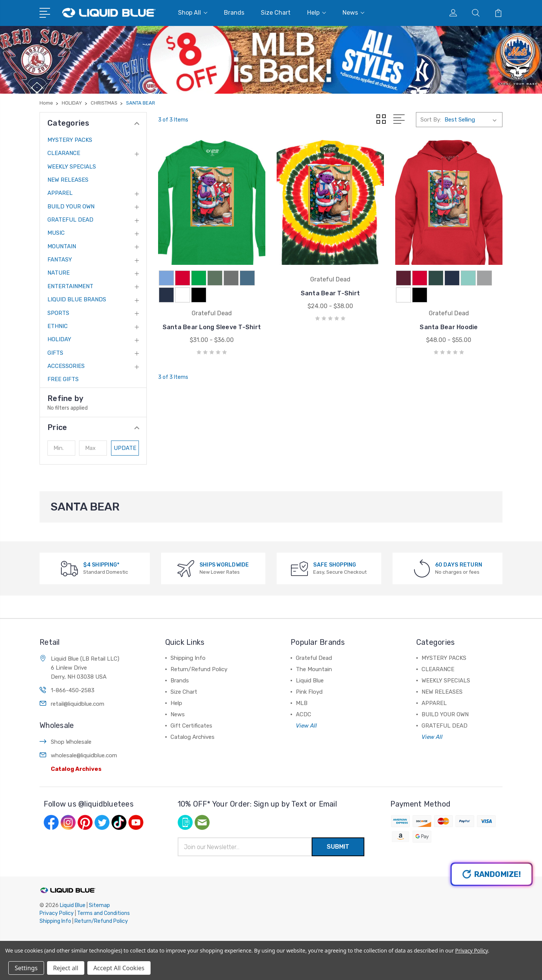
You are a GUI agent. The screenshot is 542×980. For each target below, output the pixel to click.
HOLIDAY (59, 339)
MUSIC (56, 233)
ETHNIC (58, 326)
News (353, 13)
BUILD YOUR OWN (71, 207)
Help (317, 13)
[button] (93, 427)
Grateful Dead (314, 658)
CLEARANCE (64, 153)
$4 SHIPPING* (101, 565)
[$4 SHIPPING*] (69, 568)
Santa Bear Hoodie (449, 327)
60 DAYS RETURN (459, 565)
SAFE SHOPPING (335, 565)
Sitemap (99, 905)
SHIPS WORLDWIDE (224, 565)
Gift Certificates (191, 726)
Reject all (66, 968)
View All (306, 726)
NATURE (59, 273)
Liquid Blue (310, 681)
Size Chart (276, 13)
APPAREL (60, 193)
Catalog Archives (76, 769)
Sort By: (431, 120)
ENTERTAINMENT (70, 286)
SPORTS (58, 313)
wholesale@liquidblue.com (84, 755)
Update (125, 448)
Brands (234, 13)
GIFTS (55, 353)
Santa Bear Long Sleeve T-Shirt (212, 327)
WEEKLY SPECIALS (72, 167)
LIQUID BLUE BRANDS (77, 299)
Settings (26, 968)
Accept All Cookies (119, 968)
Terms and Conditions (104, 913)
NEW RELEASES (68, 180)
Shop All (193, 13)
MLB (302, 703)
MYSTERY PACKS (70, 140)
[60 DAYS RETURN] (422, 568)
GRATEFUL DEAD (70, 220)
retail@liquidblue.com (78, 704)
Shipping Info (188, 658)
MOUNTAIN (62, 246)
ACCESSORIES (66, 366)
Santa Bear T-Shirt (330, 293)
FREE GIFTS (63, 379)
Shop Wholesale (71, 742)
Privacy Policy (57, 913)
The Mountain (314, 669)
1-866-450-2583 (73, 690)
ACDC (304, 714)
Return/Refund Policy (199, 669)
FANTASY (60, 260)
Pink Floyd (309, 692)
